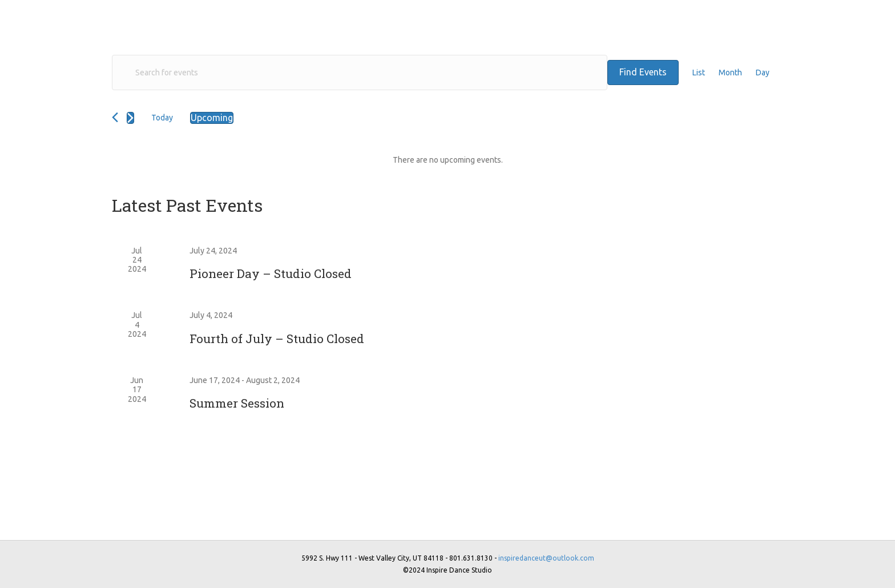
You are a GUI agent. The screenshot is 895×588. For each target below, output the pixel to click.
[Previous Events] (115, 117)
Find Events (643, 72)
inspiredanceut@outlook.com (546, 558)
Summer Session (237, 403)
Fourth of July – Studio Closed (277, 339)
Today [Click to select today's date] (162, 118)
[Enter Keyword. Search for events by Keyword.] (360, 73)
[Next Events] (130, 118)
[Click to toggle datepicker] (212, 118)
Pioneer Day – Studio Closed (271, 273)
